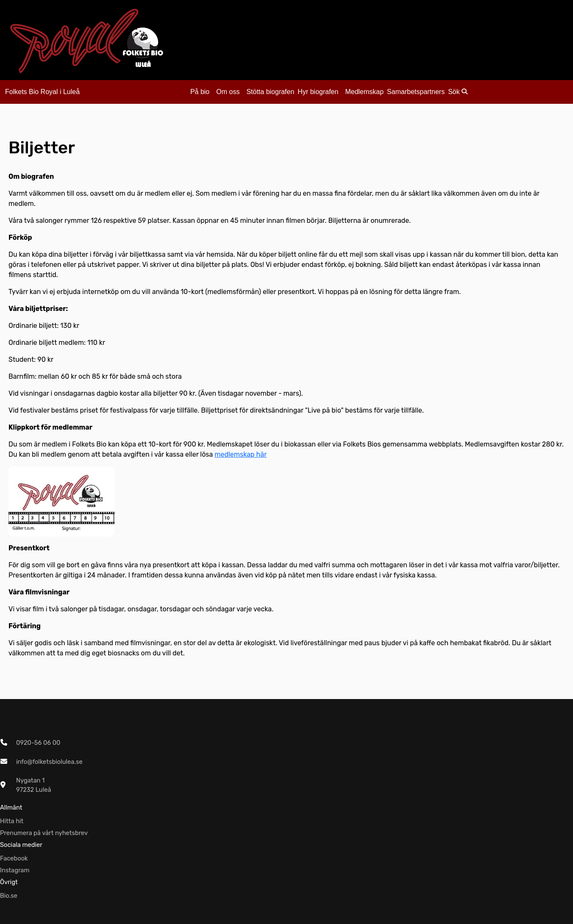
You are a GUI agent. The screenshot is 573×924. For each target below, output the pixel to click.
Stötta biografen (270, 92)
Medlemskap (364, 92)
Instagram (15, 870)
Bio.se (9, 896)
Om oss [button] (228, 92)
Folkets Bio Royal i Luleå (42, 92)
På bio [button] (200, 92)
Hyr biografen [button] (318, 92)
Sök (458, 92)
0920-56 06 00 (38, 743)
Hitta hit (12, 821)
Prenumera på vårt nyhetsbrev (44, 833)
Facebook (14, 858)
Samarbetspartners (416, 92)
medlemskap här (241, 454)
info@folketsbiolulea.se (49, 762)
